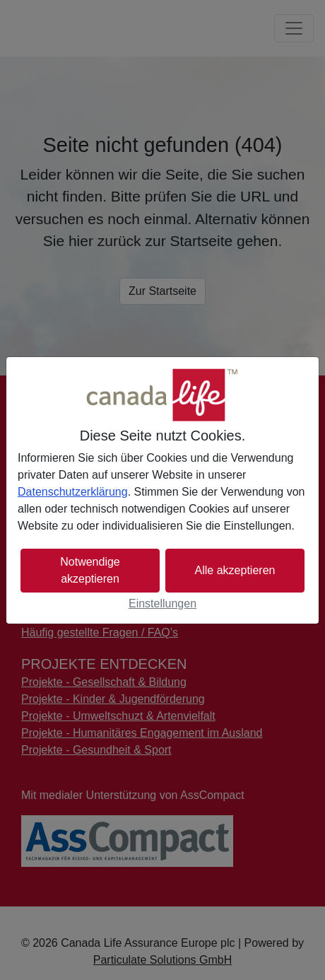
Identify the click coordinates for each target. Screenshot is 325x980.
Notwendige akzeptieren (90, 570)
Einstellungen (162, 603)
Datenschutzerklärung (73, 492)
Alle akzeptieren (235, 570)
